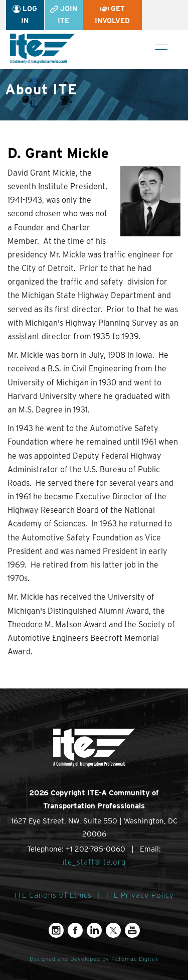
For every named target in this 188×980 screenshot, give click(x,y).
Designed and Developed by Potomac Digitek (94, 959)
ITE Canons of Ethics (53, 895)
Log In (25, 15)
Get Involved (112, 15)
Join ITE (64, 15)
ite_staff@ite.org (94, 862)
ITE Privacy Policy (140, 895)
